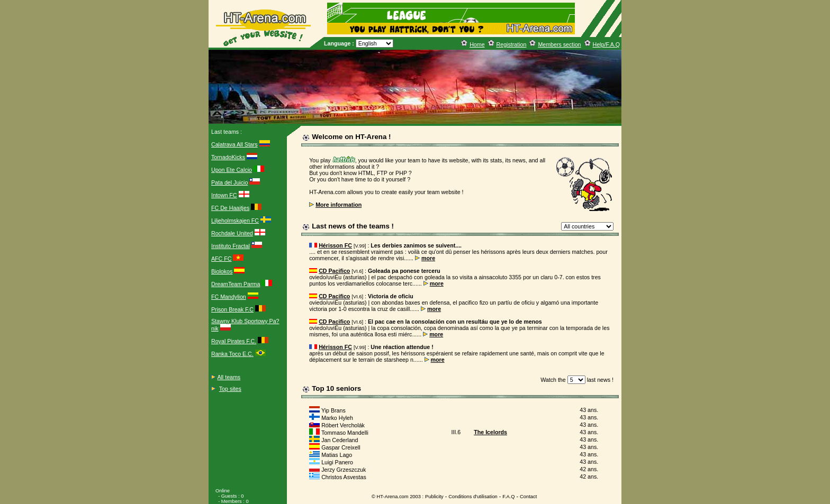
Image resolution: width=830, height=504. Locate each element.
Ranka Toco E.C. (232, 354)
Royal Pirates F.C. (234, 341)
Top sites (230, 389)
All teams (229, 377)
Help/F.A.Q (607, 44)
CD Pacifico (334, 271)
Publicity (434, 497)
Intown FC (224, 195)
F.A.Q (508, 497)
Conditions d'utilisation (473, 497)
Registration (512, 44)
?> (587, 226)
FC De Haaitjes (230, 208)
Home (477, 44)
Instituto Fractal (231, 246)
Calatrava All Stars (234, 144)
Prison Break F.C (232, 309)
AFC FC (221, 259)
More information (339, 205)
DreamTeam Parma (236, 284)
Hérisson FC (335, 245)
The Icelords (490, 432)
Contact (528, 497)
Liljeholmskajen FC (235, 221)
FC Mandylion (229, 297)
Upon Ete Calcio (232, 170)
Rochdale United (232, 233)
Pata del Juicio (229, 182)
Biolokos (222, 271)
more (428, 258)
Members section (559, 44)
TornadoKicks (228, 157)
